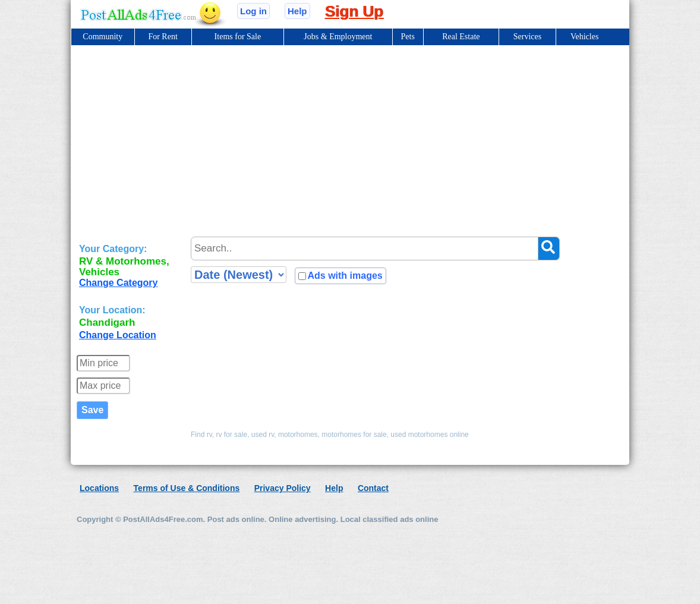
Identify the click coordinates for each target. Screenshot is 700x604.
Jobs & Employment (338, 37)
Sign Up (354, 11)
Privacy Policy (283, 488)
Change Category (118, 283)
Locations (99, 488)
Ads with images (345, 276)
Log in (253, 11)
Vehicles (584, 37)
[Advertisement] (350, 134)
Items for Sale (238, 37)
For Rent (163, 37)
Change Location (118, 335)
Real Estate (461, 37)
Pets (408, 37)
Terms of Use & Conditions (187, 488)
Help (297, 11)
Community (103, 37)
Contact (373, 488)
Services (527, 37)
